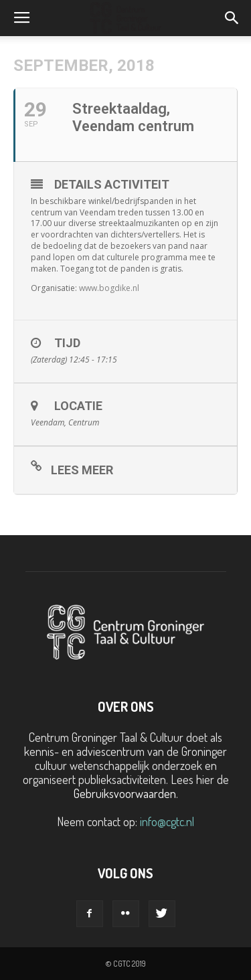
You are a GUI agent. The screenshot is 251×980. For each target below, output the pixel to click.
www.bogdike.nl (109, 288)
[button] (232, 18)
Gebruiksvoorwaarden (125, 793)
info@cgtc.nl (167, 821)
